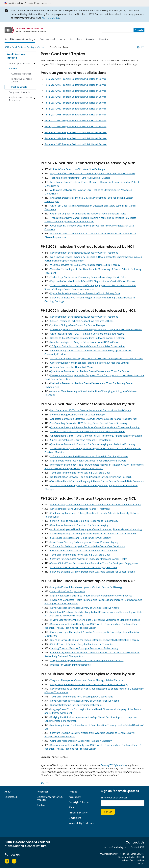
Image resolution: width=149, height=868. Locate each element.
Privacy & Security (78, 813)
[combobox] (118, 30)
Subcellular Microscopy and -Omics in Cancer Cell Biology (81, 538)
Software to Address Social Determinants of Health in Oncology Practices (89, 456)
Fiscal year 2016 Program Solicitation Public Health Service (75, 126)
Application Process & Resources (20, 99)
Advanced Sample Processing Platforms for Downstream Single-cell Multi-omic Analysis (96, 359)
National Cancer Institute (133, 860)
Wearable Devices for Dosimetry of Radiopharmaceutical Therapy (85, 265)
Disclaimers (75, 818)
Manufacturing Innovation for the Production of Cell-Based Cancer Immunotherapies (96, 505)
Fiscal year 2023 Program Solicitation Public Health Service (75, 85)
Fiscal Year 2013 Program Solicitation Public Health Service (75, 144)
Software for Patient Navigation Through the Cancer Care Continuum (88, 546)
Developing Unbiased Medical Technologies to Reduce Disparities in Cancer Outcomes (96, 329)
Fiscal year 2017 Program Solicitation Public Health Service (75, 121)
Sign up (108, 812)
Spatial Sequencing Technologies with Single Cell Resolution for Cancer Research (93, 534)
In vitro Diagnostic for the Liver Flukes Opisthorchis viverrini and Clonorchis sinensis (95, 620)
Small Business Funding (16, 56)
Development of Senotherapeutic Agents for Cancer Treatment (84, 253)
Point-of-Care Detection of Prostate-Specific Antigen (78, 169)
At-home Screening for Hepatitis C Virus (72, 367)
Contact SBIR (11, 797)
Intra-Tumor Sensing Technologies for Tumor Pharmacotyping (84, 542)
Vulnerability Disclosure (81, 823)
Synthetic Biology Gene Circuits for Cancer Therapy (78, 325)
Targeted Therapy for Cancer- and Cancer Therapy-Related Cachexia (87, 660)
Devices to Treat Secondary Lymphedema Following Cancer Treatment (88, 338)
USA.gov (141, 863)
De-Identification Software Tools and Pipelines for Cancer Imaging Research (91, 477)
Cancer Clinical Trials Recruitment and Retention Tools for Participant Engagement (94, 563)
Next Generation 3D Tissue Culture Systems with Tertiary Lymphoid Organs (91, 410)
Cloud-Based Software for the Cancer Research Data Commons (84, 551)
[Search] (139, 30)
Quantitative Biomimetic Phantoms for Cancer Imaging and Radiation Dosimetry (93, 444)
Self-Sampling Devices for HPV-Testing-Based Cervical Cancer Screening (89, 423)
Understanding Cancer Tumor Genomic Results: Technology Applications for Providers (96, 436)
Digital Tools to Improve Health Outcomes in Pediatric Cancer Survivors (88, 461)
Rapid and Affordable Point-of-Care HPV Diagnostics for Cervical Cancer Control (93, 174)
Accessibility (75, 797)
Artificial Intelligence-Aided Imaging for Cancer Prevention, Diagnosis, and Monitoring (96, 529)
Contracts (14, 68)
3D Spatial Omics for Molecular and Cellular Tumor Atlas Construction (87, 346)
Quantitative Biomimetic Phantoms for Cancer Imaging (79, 525)
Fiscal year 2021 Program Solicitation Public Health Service (75, 97)
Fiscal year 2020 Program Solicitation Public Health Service (75, 103)
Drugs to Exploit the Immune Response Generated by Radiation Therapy (89, 684)
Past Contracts (19, 87)
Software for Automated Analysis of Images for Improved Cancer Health (89, 559)
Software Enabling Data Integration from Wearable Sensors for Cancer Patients (93, 572)
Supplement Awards (20, 92)
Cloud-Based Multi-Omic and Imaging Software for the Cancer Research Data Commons (97, 481)
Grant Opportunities (20, 63)
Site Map (41, 805)
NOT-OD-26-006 (51, 18)
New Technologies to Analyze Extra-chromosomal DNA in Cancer (85, 342)
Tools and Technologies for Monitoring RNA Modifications (82, 697)
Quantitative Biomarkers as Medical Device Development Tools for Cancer (90, 371)
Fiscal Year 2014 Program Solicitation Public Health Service (75, 138)
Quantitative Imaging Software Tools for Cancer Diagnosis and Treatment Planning (95, 427)
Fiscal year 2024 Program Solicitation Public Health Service (75, 79)
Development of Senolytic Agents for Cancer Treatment (80, 509)
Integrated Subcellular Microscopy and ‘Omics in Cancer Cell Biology (86, 587)
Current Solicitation (21, 74)
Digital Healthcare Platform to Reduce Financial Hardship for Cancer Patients (91, 596)
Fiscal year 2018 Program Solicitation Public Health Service (75, 115)
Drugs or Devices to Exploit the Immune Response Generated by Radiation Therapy (95, 640)
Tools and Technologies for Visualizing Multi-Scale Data (80, 473)
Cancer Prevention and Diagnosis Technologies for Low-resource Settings (90, 363)
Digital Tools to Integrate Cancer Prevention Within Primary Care (85, 293)
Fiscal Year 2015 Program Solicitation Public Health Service (75, 132)
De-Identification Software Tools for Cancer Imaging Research (84, 567)
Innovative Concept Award (21, 80)
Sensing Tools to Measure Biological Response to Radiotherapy (84, 521)
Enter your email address (114, 798)
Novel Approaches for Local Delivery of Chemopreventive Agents (85, 608)
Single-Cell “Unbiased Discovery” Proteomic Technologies (81, 440)
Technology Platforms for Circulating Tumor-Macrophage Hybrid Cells (88, 277)
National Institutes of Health (131, 857)
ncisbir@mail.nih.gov (115, 847)
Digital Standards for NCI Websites (50, 798)
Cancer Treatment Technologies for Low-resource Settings (82, 321)
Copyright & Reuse (79, 802)
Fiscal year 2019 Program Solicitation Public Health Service (75, 109)
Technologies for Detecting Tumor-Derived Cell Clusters (80, 178)
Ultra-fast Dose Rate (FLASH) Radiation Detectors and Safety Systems (87, 334)
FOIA (71, 807)
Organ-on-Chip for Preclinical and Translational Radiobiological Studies (88, 214)
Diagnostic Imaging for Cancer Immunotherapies (76, 705)
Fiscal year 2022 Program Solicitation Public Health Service (75, 91)
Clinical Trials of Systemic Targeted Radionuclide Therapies (82, 644)
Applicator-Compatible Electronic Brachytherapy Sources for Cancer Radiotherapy (94, 419)
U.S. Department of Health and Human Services (122, 854)
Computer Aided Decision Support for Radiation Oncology (81, 741)
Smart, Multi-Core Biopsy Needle (68, 591)
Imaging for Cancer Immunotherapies (70, 665)
